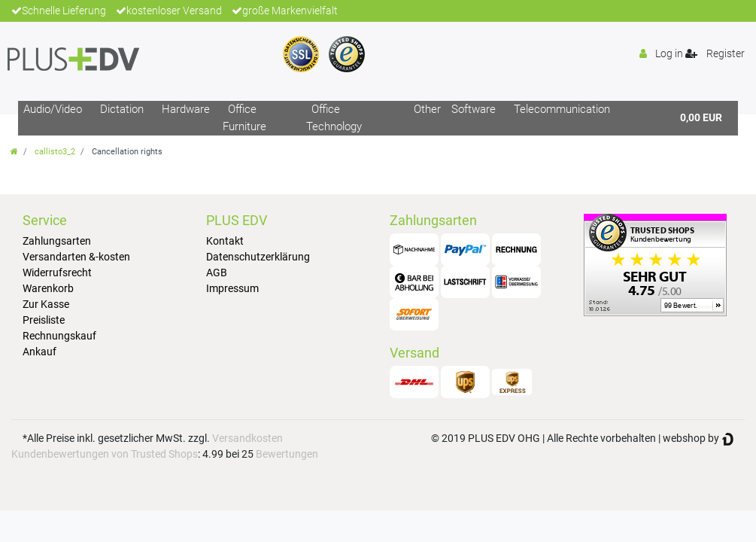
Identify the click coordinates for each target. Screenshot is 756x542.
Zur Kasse (46, 304)
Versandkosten (247, 438)
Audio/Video (53, 109)
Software (474, 109)
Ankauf (39, 352)
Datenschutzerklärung (258, 257)
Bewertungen (287, 454)
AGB (217, 273)
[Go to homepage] (14, 152)
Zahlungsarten (57, 241)
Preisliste (44, 320)
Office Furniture (244, 118)
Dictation (122, 109)
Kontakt (225, 241)
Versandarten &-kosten (76, 257)
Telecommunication (562, 109)
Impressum (232, 288)
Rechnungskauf (59, 336)
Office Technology (334, 118)
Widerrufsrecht (57, 273)
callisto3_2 (55, 152)
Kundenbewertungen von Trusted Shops (105, 454)
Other (427, 109)
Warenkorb (48, 288)
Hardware (186, 109)
